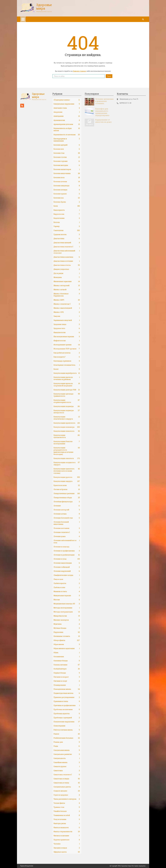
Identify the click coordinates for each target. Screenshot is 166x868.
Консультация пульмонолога (67, 436)
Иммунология (67, 332)
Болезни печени (67, 182)
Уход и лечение (67, 819)
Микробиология (67, 616)
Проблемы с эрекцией (67, 718)
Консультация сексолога (67, 458)
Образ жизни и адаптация (67, 648)
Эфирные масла (67, 852)
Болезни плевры (67, 190)
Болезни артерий (67, 145)
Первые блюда (67, 673)
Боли (67, 206)
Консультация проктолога (67, 423)
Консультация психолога (67, 431)
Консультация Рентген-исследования (67, 443)
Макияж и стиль (67, 591)
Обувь (67, 653)
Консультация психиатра (67, 427)
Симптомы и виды (67, 779)
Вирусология (67, 214)
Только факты (67, 803)
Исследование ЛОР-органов (67, 349)
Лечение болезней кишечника (67, 523)
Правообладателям (27, 866)
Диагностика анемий (67, 243)
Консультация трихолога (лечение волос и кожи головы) (67, 471)
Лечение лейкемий (67, 567)
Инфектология (67, 341)
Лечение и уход (67, 559)
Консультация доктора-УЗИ (67, 390)
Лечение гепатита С (67, 532)
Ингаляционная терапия (67, 337)
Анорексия (67, 112)
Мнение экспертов (67, 620)
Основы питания (67, 665)
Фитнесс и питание (67, 836)
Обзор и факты (67, 640)
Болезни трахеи (67, 194)
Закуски (67, 316)
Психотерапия (67, 726)
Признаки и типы (67, 701)
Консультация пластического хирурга (67, 418)
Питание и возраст (67, 677)
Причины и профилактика (67, 705)
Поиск (109, 76)
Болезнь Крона (67, 202)
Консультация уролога (67, 477)
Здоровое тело (67, 328)
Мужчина (67, 624)
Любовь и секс (67, 587)
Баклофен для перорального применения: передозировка (102, 112)
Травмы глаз (67, 807)
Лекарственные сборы (67, 498)
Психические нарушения (67, 722)
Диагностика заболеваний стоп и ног (67, 252)
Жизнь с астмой (67, 290)
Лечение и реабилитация (67, 555)
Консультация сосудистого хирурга (67, 464)
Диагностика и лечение (67, 261)
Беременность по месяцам (67, 135)
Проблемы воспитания (67, 710)
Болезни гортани (67, 161)
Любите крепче (67, 583)
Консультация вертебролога (67, 373)
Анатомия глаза (67, 108)
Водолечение (67, 218)
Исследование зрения (67, 345)
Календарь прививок (67, 361)
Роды (67, 746)
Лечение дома (67, 536)
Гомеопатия (67, 230)
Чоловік (67, 844)
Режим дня (67, 742)
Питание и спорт (67, 681)
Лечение (67, 506)
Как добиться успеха (67, 353)
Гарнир (67, 226)
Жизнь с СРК (67, 312)
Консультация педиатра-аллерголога (67, 412)
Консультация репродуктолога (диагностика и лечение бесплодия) (67, 451)
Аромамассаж (67, 120)
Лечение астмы (67, 514)
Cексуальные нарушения (67, 104)
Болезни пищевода (67, 186)
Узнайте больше (67, 811)
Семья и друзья (67, 766)
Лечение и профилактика (67, 551)
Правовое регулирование (67, 697)
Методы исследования (67, 608)
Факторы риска (67, 823)
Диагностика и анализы (67, 257)
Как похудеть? (67, 357)
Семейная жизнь (67, 762)
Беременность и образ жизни (67, 129)
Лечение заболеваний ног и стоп (67, 542)
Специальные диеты (67, 787)
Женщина (67, 277)
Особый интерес (67, 669)
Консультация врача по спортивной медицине (67, 385)
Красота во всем (67, 485)
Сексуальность (67, 758)
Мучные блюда (67, 628)
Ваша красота (67, 210)
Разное (67, 734)
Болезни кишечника (67, 173)
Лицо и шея (67, 579)
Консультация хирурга (67, 481)
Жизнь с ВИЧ (67, 300)
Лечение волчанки (67, 528)
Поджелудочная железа (67, 693)
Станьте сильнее (67, 791)
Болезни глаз (67, 153)
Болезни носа (67, 178)
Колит (67, 369)
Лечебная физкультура (67, 502)
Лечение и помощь (67, 547)
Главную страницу (80, 71)
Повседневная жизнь (67, 689)
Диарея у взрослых (67, 269)
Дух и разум (67, 273)
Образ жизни (67, 644)
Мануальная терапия (67, 596)
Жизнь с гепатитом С (67, 304)
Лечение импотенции (67, 563)
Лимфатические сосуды (67, 575)
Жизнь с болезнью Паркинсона (67, 295)
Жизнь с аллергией (67, 286)
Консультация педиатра (67, 406)
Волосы (67, 222)
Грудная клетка (67, 234)
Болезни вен (67, 149)
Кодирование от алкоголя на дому (103, 121)
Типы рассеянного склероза (67, 799)
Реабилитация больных (67, 738)
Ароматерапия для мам (67, 124)
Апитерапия (67, 116)
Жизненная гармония (67, 281)
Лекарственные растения (67, 494)
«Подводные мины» (67, 100)
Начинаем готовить (67, 636)
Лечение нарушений (67, 571)
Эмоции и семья (67, 848)
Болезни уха (67, 198)
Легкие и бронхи (67, 489)
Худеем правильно (67, 840)
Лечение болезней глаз (67, 518)
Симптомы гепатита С (67, 775)
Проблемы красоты (67, 714)
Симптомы (67, 771)
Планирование (67, 685)
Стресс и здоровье (67, 795)
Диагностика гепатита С (67, 247)
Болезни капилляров (67, 169)
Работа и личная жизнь (67, 730)
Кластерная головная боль (67, 365)
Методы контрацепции (67, 612)
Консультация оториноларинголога (67, 401)
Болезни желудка (67, 165)
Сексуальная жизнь (67, 750)
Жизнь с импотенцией (67, 308)
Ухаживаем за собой (67, 815)
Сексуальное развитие (67, 754)
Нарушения (67, 632)
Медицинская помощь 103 (67, 604)
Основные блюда (67, 661)
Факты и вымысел (67, 828)
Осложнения (67, 657)
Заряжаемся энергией (67, 320)
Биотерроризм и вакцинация (67, 140)
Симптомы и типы (67, 783)
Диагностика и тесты (67, 265)
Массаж (67, 600)
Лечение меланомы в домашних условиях (104, 101)
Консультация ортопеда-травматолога (67, 395)
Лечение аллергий (67, 510)
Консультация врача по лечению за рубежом (67, 378)
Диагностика (67, 239)
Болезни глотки (67, 157)
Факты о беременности (67, 832)
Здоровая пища (67, 324)
